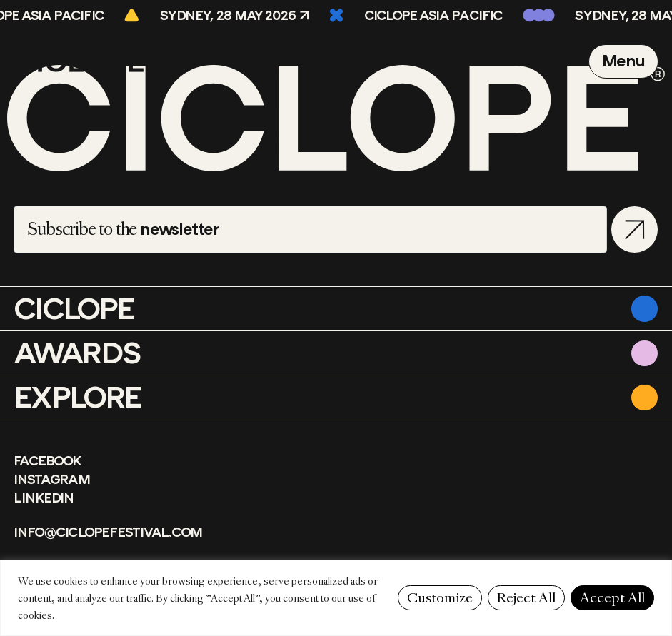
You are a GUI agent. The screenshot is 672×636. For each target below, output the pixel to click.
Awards (77, 353)
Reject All (526, 598)
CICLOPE (74, 309)
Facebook (47, 461)
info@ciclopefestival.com (108, 532)
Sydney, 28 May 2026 (232, 16)
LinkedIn (44, 498)
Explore (77, 398)
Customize (440, 598)
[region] (336, 598)
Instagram (51, 480)
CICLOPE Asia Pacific (437, 16)
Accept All (612, 598)
